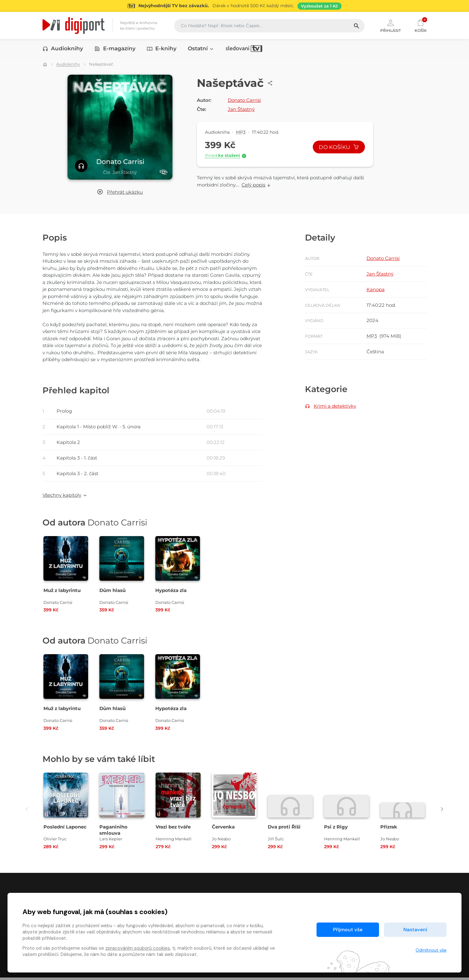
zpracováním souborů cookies (138, 948)
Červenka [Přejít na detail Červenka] (223, 829)
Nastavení (415, 930)
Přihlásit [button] (391, 26)
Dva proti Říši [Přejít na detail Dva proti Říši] (284, 829)
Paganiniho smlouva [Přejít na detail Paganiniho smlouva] (113, 832)
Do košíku (338, 147)
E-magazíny (115, 49)
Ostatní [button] (201, 49)
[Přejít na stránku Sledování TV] (234, 6)
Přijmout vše (348, 930)
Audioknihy (63, 49)
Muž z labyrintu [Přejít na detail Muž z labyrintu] (62, 593)
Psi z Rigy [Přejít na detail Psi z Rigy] (336, 829)
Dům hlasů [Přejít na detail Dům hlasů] (112, 593)
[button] (120, 193)
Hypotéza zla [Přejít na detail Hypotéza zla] (171, 593)
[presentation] (25, 811)
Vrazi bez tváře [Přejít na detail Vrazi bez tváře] (173, 829)
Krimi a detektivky (335, 408)
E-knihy (162, 49)
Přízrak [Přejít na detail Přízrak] (389, 829)
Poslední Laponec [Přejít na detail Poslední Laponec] (65, 829)
